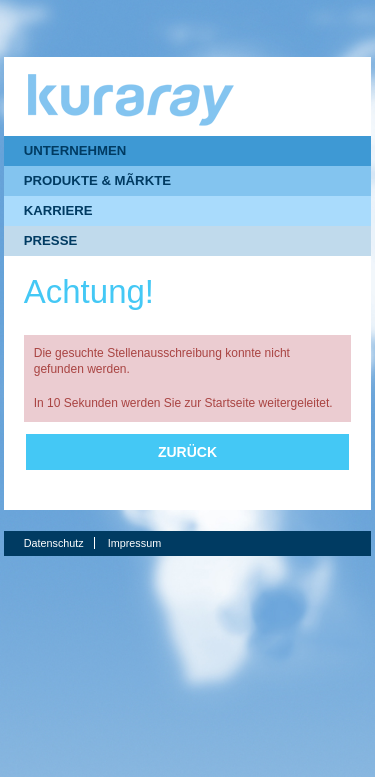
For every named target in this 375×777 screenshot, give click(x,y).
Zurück (187, 452)
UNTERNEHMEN (75, 150)
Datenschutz (54, 543)
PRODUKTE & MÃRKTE (97, 180)
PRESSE (51, 240)
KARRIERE (58, 210)
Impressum (134, 543)
